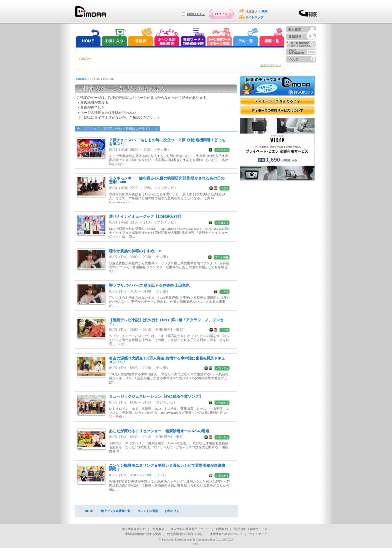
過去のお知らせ (271, 65)
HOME (81, 79)
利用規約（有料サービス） (252, 529)
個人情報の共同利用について (190, 529)
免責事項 (158, 529)
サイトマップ (258, 534)
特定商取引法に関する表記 (185, 534)
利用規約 (222, 529)
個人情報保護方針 (134, 529)
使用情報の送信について (226, 534)
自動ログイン (196, 14)
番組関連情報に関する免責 (143, 534)
